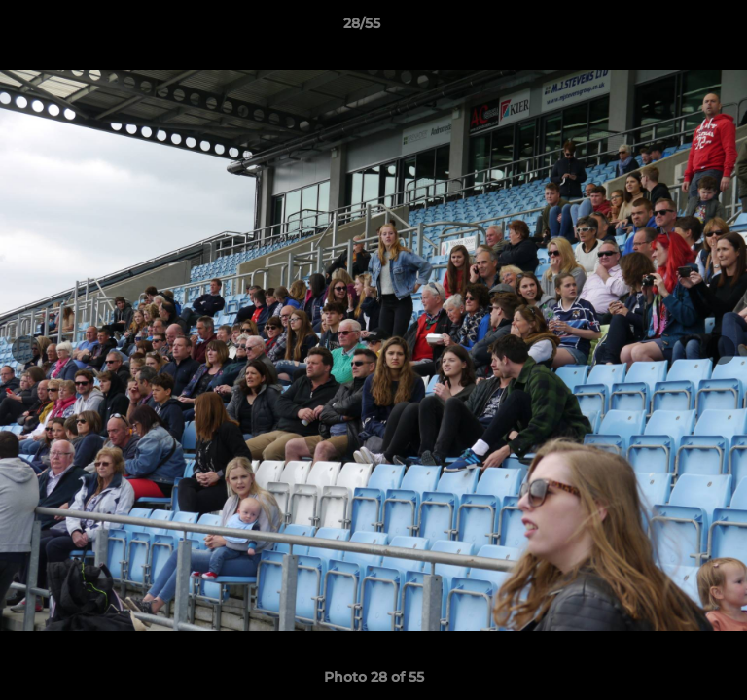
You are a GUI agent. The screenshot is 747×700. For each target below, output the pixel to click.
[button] (677, 28)
